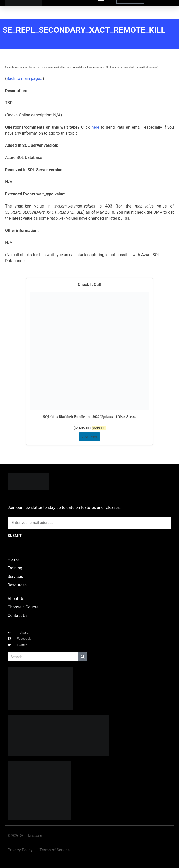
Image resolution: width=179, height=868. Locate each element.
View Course (89, 437)
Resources (17, 585)
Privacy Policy (20, 850)
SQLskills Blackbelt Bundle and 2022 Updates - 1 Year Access (90, 417)
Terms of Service (55, 850)
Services (15, 577)
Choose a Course (23, 607)
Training (15, 568)
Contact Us (18, 616)
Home (13, 559)
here (95, 127)
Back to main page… (24, 79)
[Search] (83, 657)
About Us (16, 599)
